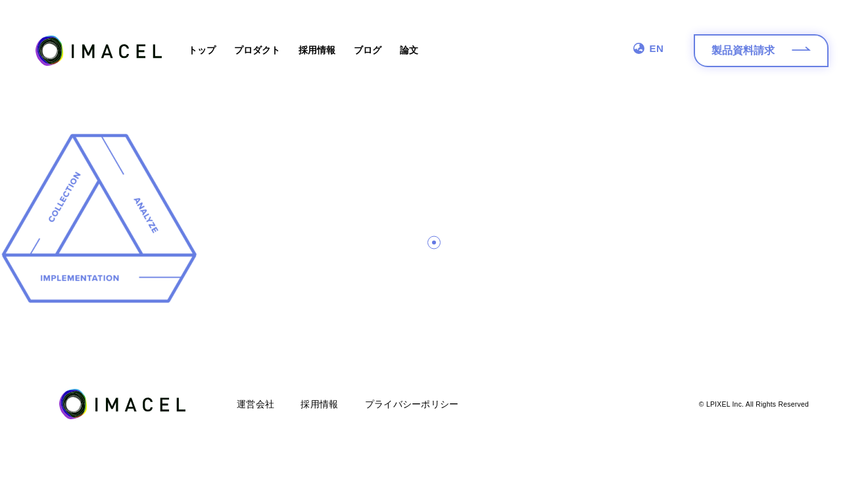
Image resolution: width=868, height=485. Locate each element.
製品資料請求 (761, 54)
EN (649, 48)
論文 (409, 50)
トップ (202, 50)
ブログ (368, 50)
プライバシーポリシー (412, 404)
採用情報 (317, 50)
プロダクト (257, 50)
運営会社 (255, 404)
